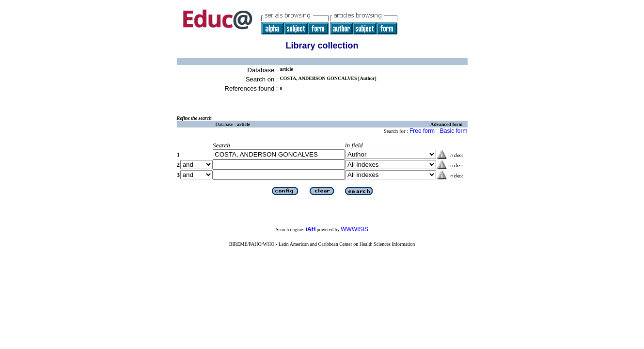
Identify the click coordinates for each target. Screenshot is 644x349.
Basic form (454, 131)
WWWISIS (354, 229)
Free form (422, 131)
